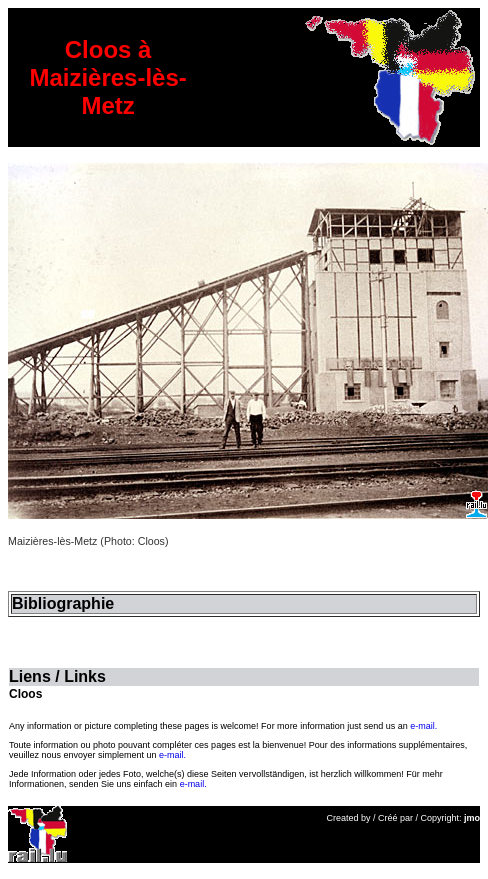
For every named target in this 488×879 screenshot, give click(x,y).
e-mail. (423, 726)
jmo (472, 818)
